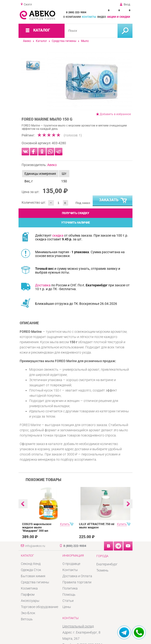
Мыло (85, 41)
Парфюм (28, 594)
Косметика (29, 588)
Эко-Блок (28, 613)
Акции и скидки (119, 17)
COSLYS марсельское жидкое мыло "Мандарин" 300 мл (37, 527)
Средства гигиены (64, 41)
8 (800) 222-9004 (76, 12)
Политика (70, 588)
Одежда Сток (31, 570)
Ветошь (27, 619)
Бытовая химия (33, 576)
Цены (67, 607)
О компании (72, 17)
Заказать (113, 201)
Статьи (68, 601)
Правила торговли (77, 582)
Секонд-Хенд (31, 564)
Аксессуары (30, 601)
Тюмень (102, 570)
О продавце (71, 564)
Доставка (43, 285)
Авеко (27, 41)
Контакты (89, 17)
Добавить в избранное (115, 114)
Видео (102, 17)
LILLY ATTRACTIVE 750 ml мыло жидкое (97, 526)
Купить (65, 524)
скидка (58, 235)
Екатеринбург (107, 564)
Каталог (41, 41)
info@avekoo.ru (35, 546)
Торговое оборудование (40, 607)
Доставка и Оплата (77, 576)
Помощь (69, 594)
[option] (90, 82)
